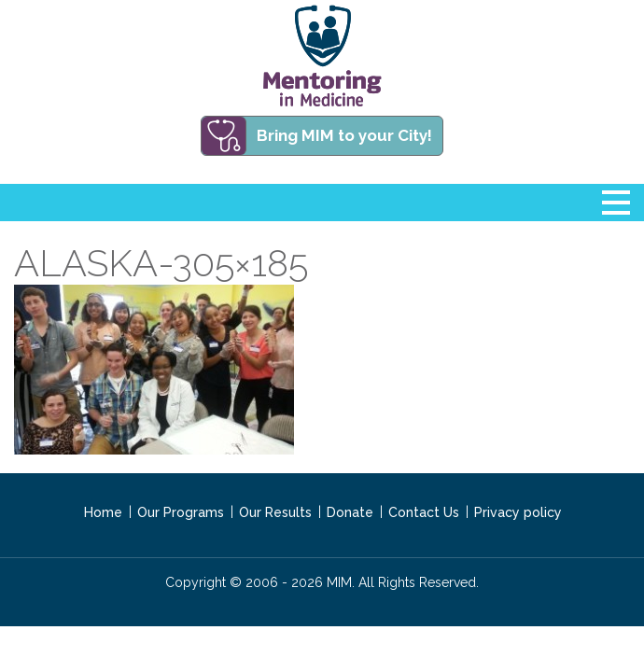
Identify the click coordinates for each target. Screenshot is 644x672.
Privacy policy (518, 512)
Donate (350, 512)
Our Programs (181, 512)
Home (103, 512)
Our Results (275, 512)
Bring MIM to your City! (344, 135)
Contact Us (424, 512)
